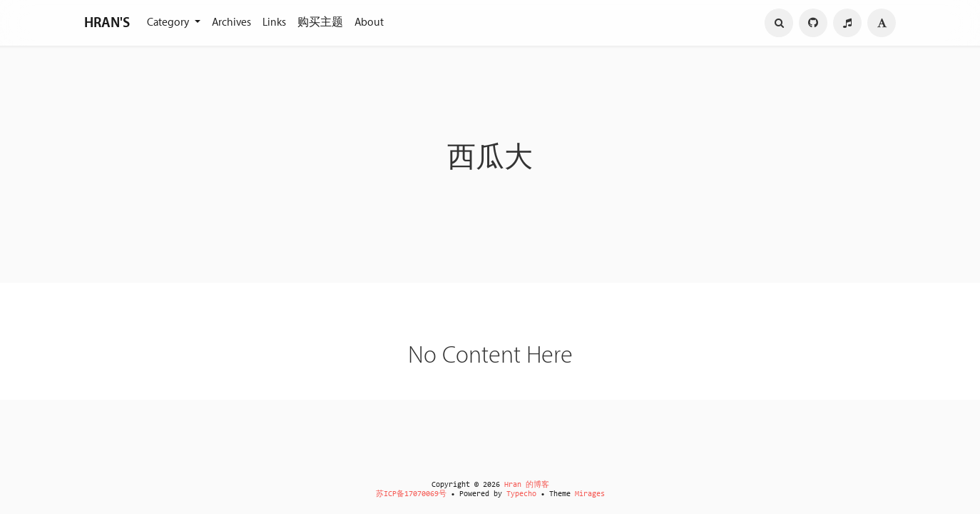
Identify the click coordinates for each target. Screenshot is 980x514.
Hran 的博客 (527, 485)
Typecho (521, 494)
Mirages (590, 494)
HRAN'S (107, 23)
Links (274, 22)
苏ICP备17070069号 (411, 494)
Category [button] (169, 22)
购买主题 (320, 22)
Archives (231, 22)
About (369, 22)
